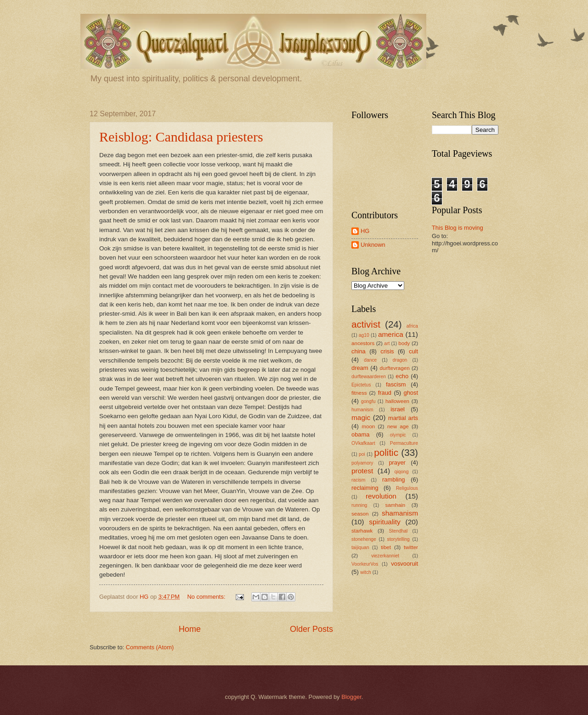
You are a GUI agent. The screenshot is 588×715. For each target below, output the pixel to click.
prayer (397, 462)
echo (402, 376)
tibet (386, 547)
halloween (397, 401)
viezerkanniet (385, 556)
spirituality (385, 522)
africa (412, 326)
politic (386, 452)
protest (362, 471)
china (359, 351)
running (359, 505)
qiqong (402, 472)
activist (366, 324)
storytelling (399, 539)
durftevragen (395, 368)
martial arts (403, 418)
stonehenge (364, 539)
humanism (362, 410)
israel (398, 409)
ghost (411, 393)
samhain (395, 505)
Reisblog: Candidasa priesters (181, 137)
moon (368, 426)
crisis (387, 351)
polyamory (362, 463)
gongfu (368, 401)
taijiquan (360, 548)
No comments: (207, 597)
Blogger (351, 697)
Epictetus (361, 385)
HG (365, 231)
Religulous (407, 488)
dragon (400, 360)
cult (413, 351)
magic (361, 417)
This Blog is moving (458, 228)
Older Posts (311, 629)
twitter (411, 547)
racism (358, 480)
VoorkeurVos (365, 564)
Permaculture (404, 443)
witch (365, 572)
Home (190, 629)
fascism (396, 384)
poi (362, 454)
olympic (398, 435)
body (404, 343)
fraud (385, 393)
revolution (381, 496)
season (360, 514)
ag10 (364, 335)
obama (360, 434)
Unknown (373, 245)
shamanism (400, 513)
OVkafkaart (363, 443)
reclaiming (365, 488)
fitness (359, 393)
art (387, 343)
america (391, 334)
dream (360, 368)
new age (398, 426)
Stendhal (399, 531)
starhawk (362, 531)
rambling (393, 480)
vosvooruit (404, 564)
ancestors (363, 343)
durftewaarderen (369, 377)
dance (370, 360)
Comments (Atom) (150, 647)
